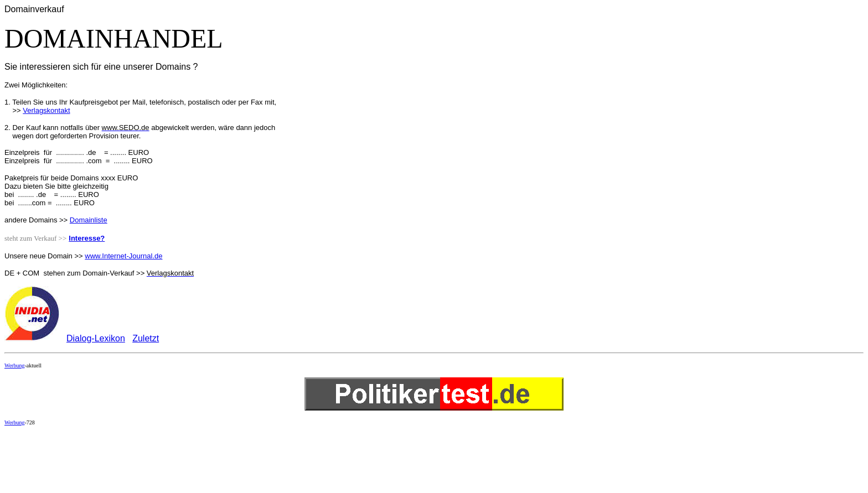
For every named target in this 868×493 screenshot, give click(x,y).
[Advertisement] (206, 459)
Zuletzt (146, 338)
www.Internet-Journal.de (123, 256)
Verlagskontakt (46, 110)
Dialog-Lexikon (96, 338)
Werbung (14, 365)
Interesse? (87, 238)
